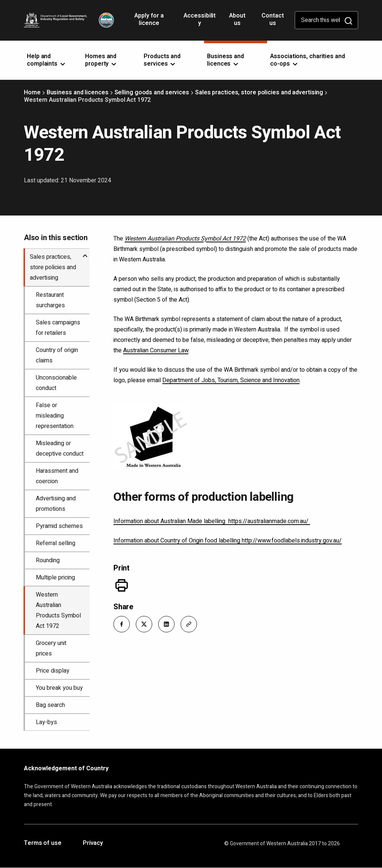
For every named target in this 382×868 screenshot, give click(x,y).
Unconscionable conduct (56, 383)
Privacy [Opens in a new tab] (93, 843)
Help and (47, 60)
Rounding (48, 560)
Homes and (101, 60)
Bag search (50, 705)
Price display (53, 671)
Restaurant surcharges (50, 300)
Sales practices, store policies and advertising (259, 92)
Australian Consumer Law (156, 350)
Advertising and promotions (56, 504)
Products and (162, 60)
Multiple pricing (55, 578)
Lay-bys (46, 722)
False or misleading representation (55, 416)
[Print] (122, 585)
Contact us (273, 19)
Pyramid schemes (59, 526)
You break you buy (59, 688)
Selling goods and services (152, 92)
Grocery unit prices (51, 648)
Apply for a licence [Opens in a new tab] (149, 22)
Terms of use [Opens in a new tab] (43, 843)
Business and (226, 60)
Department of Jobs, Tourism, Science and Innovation (231, 380)
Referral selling (56, 543)
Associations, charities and (307, 60)
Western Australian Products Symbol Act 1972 (58, 610)
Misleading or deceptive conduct (60, 449)
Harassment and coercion (57, 476)
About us (237, 19)
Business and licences (78, 92)
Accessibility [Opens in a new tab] (200, 22)
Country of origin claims (57, 355)
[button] (122, 624)
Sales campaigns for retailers (58, 328)
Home (32, 92)
